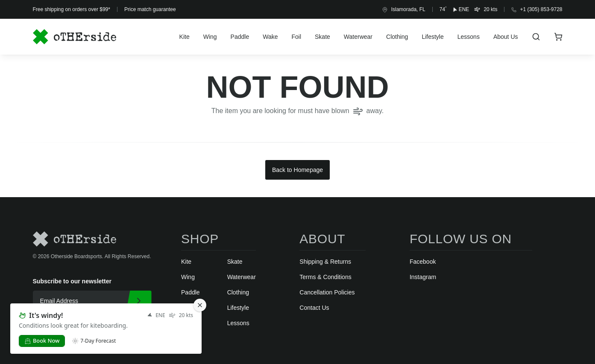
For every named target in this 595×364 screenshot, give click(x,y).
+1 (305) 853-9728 (537, 9)
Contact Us (314, 308)
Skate (322, 37)
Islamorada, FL (404, 10)
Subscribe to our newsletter (72, 281)
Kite (185, 37)
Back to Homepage (297, 170)
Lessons (469, 37)
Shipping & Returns (325, 262)
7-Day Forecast (94, 341)
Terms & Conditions (325, 277)
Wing (210, 37)
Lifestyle (432, 37)
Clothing (397, 37)
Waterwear (358, 37)
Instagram (423, 277)
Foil (296, 37)
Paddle (240, 37)
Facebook (423, 262)
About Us (506, 37)
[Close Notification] (200, 305)
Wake (270, 37)
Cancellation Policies (327, 292)
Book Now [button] (42, 341)
